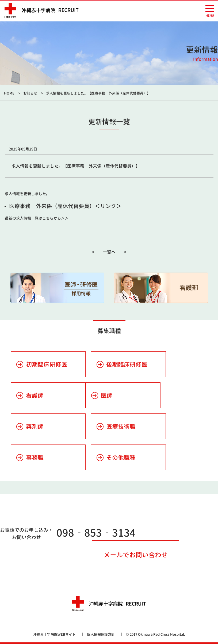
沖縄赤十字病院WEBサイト (54, 634)
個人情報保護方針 (101, 634)
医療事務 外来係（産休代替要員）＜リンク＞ (65, 206)
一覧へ (109, 252)
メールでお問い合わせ (136, 555)
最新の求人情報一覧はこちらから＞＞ (37, 218)
